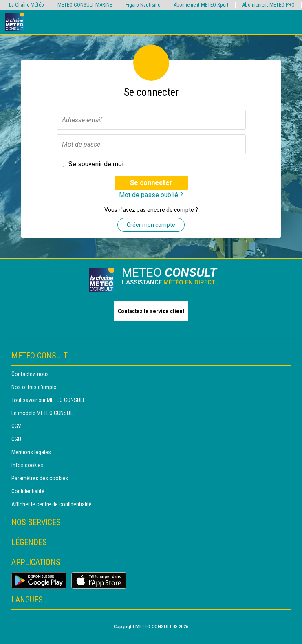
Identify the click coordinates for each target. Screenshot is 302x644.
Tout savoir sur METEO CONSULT (48, 400)
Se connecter (151, 183)
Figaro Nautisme (143, 5)
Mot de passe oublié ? (151, 195)
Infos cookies (28, 465)
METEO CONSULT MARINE (85, 5)
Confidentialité (28, 491)
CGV (16, 426)
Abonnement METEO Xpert (201, 5)
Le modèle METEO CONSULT (43, 413)
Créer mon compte (151, 225)
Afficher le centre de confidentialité (52, 504)
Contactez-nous (30, 374)
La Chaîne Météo (26, 5)
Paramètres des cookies (40, 478)
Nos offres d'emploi (35, 387)
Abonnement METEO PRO (268, 5)
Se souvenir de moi (96, 164)
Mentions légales (31, 452)
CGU (16, 439)
